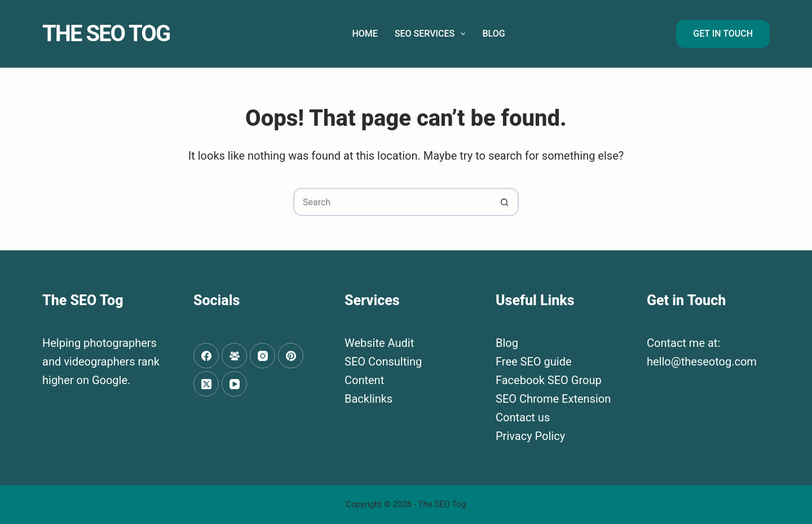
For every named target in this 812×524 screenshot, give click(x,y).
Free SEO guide (534, 362)
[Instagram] (262, 356)
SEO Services (433, 34)
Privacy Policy (530, 436)
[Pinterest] (291, 356)
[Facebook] (206, 356)
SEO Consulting (383, 362)
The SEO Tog (106, 34)
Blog (493, 34)
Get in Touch (723, 34)
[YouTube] (234, 384)
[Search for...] (392, 202)
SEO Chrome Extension (553, 399)
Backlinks (369, 399)
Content (364, 380)
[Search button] (505, 202)
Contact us (523, 417)
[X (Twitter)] (206, 384)
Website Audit (379, 343)
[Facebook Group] (234, 356)
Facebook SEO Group (549, 380)
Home (365, 34)
